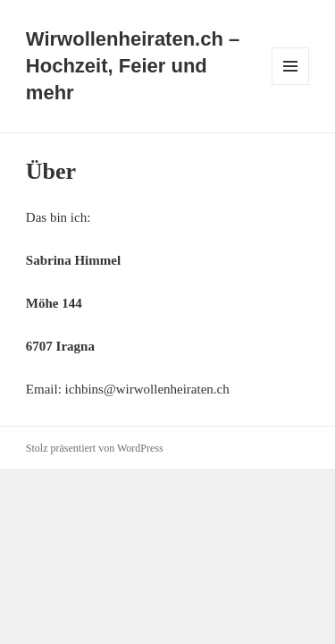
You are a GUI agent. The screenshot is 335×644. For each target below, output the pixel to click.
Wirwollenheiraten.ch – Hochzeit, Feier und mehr (133, 66)
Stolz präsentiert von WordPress (95, 448)
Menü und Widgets (291, 85)
